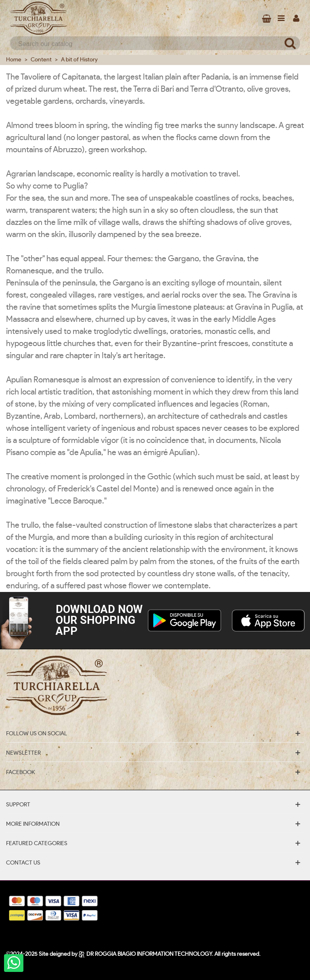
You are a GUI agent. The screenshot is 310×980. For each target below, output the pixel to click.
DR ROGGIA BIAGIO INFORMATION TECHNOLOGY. (146, 954)
